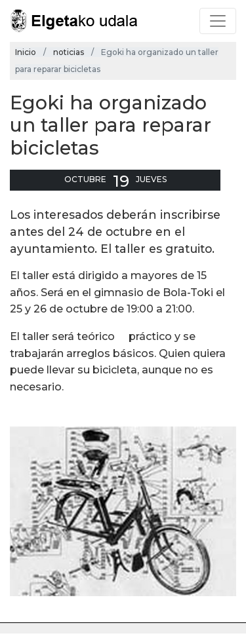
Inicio (26, 52)
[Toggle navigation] (218, 21)
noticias (69, 52)
